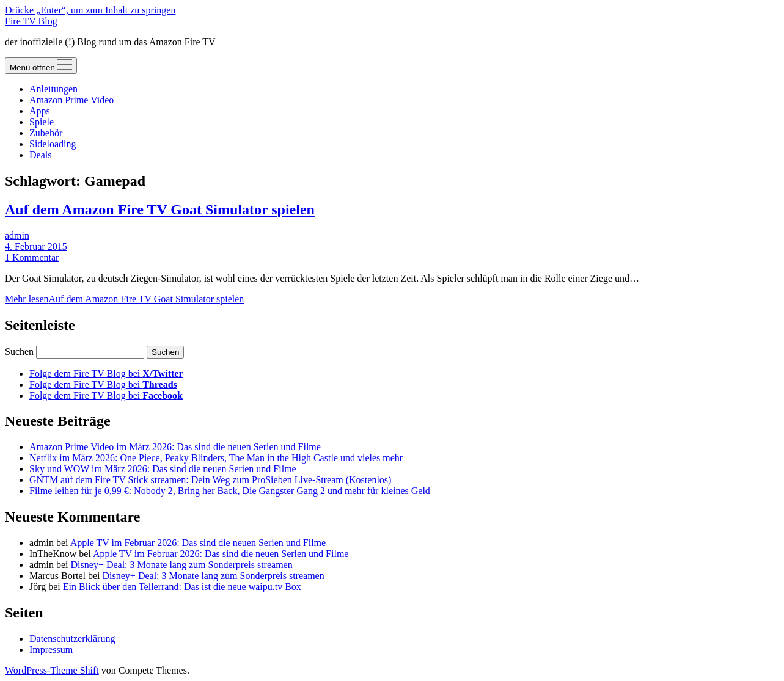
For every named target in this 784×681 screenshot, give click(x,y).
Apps (40, 111)
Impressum (51, 650)
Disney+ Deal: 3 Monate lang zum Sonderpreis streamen (182, 565)
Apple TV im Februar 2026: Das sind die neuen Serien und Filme (198, 543)
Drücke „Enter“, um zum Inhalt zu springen (90, 10)
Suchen (19, 351)
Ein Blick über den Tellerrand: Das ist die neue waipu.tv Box (182, 587)
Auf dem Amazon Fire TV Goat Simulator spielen (160, 209)
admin (17, 235)
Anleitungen (53, 89)
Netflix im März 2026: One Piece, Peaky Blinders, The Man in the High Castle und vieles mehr (216, 458)
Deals (40, 155)
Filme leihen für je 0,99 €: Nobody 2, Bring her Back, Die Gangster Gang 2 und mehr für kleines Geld (230, 491)
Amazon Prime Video (71, 100)
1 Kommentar (32, 257)
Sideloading (53, 144)
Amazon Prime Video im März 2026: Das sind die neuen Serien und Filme (175, 447)
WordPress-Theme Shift (52, 670)
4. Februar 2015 (36, 246)
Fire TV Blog (31, 21)
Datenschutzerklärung (72, 639)
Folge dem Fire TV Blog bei (106, 373)
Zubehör (46, 133)
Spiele (42, 122)
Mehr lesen (124, 299)
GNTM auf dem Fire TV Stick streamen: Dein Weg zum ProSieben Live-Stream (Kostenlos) (210, 480)
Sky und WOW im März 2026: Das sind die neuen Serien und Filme (163, 469)
